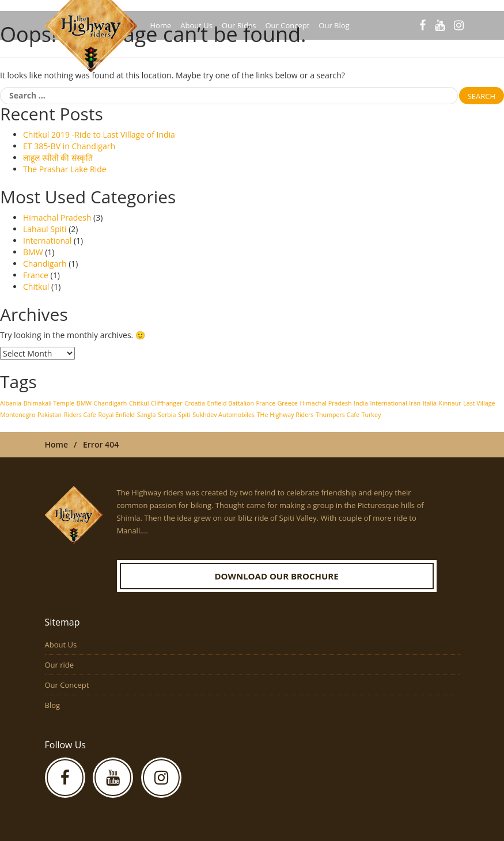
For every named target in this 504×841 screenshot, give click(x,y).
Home (161, 25)
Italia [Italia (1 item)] (430, 403)
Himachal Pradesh (57, 217)
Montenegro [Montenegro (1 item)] (18, 415)
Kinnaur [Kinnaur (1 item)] (450, 403)
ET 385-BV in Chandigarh (69, 146)
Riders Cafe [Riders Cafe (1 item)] (80, 415)
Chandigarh (45, 264)
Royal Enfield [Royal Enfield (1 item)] (116, 415)
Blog (53, 705)
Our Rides (239, 25)
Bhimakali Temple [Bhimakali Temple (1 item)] (49, 403)
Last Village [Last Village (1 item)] (479, 403)
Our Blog (334, 25)
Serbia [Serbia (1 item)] (167, 415)
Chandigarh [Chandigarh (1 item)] (111, 403)
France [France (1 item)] (266, 403)
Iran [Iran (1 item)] (415, 403)
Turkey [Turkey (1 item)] (372, 415)
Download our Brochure (276, 576)
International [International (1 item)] (389, 403)
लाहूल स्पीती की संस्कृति (58, 158)
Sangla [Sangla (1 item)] (147, 415)
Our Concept (287, 25)
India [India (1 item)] (361, 403)
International (47, 240)
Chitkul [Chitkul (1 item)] (139, 403)
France (36, 275)
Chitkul (36, 287)
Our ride (60, 665)
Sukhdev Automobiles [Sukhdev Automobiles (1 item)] (223, 415)
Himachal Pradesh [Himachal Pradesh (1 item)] (325, 403)
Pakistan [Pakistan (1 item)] (50, 415)
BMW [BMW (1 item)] (84, 403)
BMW (33, 252)
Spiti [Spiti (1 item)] (184, 415)
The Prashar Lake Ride (65, 169)
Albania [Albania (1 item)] (11, 403)
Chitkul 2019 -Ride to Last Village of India (99, 135)
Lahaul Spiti (45, 229)
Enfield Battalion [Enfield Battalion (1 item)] (231, 403)
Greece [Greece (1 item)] (288, 403)
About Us (196, 25)
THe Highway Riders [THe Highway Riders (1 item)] (285, 415)
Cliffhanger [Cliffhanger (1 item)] (166, 403)
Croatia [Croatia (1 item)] (195, 403)
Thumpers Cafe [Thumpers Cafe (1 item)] (338, 415)
